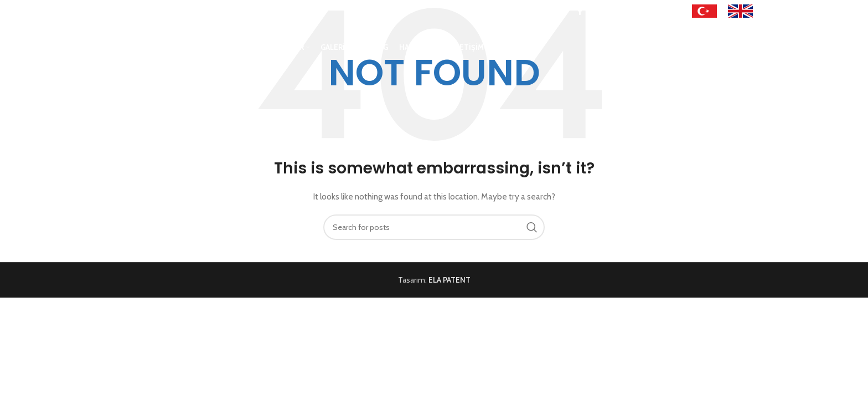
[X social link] (593, 11)
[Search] (684, 52)
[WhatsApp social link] (663, 11)
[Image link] (704, 11)
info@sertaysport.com (195, 11)
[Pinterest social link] (636, 11)
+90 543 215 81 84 (132, 11)
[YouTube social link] (621, 11)
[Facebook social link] (580, 11)
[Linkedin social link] (650, 11)
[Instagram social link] (607, 11)
